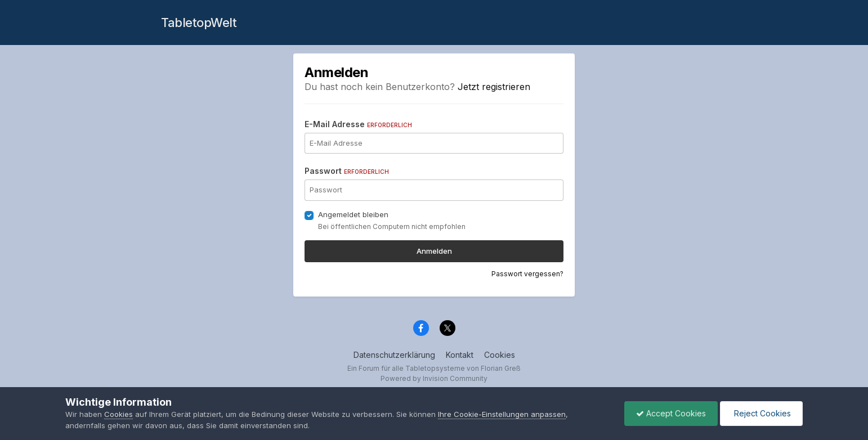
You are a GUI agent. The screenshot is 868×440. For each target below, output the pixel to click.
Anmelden (434, 251)
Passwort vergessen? (527, 274)
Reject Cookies (761, 413)
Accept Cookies (671, 413)
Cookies (500, 355)
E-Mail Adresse (358, 124)
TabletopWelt (199, 23)
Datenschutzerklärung (394, 355)
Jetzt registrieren (494, 87)
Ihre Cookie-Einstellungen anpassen (502, 414)
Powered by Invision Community (434, 378)
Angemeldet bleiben (353, 214)
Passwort (347, 171)
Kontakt (460, 355)
